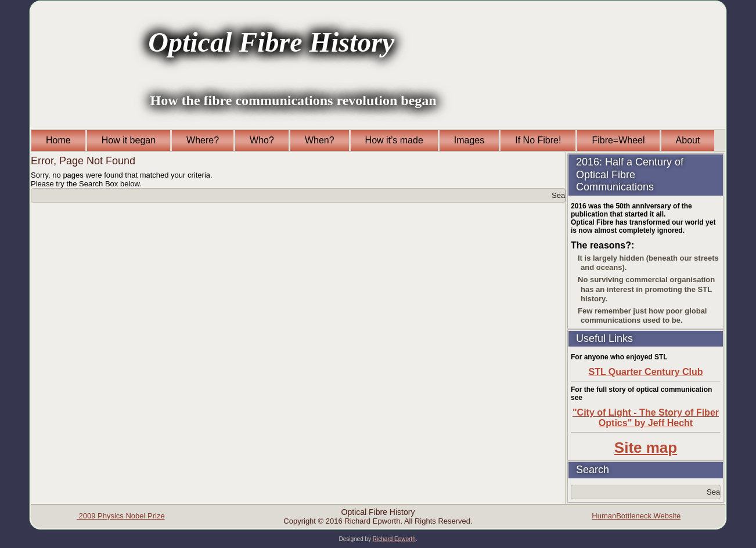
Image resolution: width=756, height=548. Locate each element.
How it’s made (394, 140)
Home (58, 140)
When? (320, 140)
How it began (129, 140)
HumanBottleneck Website (636, 516)
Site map (646, 448)
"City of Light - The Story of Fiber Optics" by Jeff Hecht (646, 418)
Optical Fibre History (271, 42)
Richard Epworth (394, 539)
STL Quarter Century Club (645, 372)
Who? (262, 140)
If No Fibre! (538, 140)
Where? (203, 140)
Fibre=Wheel (618, 140)
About (688, 140)
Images (469, 140)
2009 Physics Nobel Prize (121, 516)
